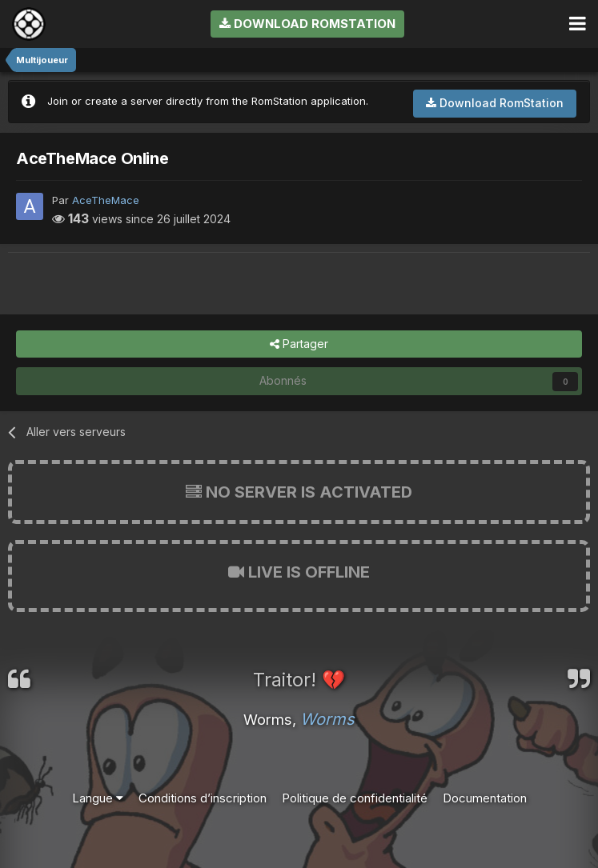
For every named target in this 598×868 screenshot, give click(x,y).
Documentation (485, 798)
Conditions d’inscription (203, 798)
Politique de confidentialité (355, 798)
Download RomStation (307, 24)
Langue (98, 798)
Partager (299, 344)
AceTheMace (106, 200)
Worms (327, 719)
